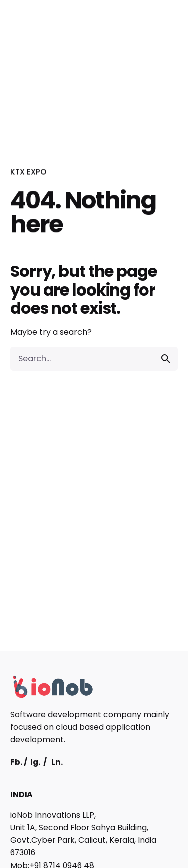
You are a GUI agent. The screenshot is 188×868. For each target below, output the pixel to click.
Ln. (57, 762)
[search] (166, 359)
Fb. (16, 762)
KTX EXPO (28, 172)
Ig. (35, 762)
